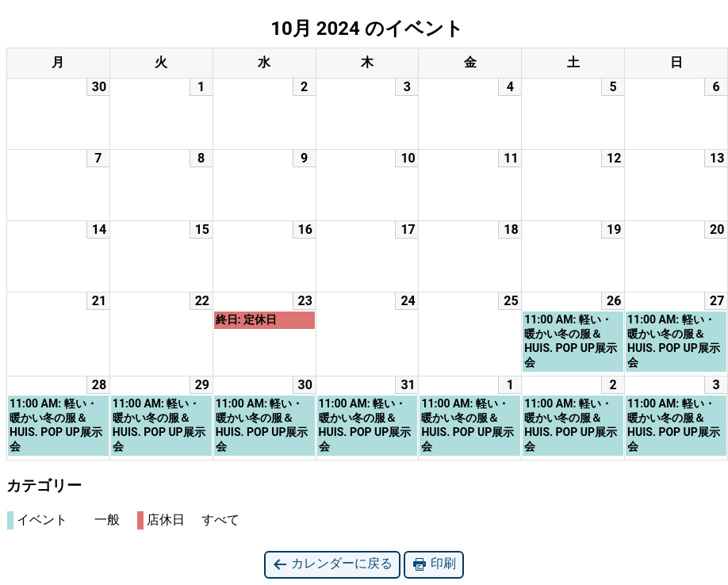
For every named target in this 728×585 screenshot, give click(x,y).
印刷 (434, 564)
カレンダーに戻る (332, 564)
